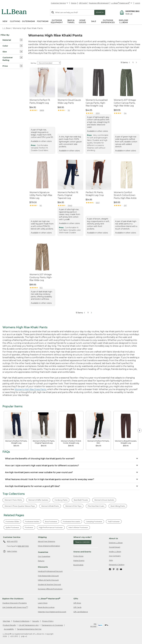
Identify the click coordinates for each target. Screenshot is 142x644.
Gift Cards (83, 3)
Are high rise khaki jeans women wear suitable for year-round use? (39, 472)
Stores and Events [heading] (82, 552)
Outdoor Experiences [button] (108, 21)
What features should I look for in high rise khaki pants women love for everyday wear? (50, 479)
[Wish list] (132, 14)
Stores (74, 3)
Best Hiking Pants (118, 506)
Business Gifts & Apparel (99, 3)
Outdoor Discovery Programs (14, 603)
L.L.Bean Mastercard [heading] (49, 599)
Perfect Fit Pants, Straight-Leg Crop (95, 194)
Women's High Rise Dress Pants (30, 389)
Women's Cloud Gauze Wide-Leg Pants (69, 101)
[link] (16, 426)
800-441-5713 (10, 542)
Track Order (82, 542)
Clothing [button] (15, 21)
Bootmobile (78, 565)
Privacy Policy (48, 621)
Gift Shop (77, 603)
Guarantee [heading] (43, 552)
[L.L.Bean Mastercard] (122, 3)
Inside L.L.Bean (115, 552)
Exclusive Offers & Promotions (50, 589)
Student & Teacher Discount (49, 584)
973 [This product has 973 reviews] (41, 288)
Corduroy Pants (61, 500)
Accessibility (9, 629)
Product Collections (21, 621)
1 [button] (133, 62)
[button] (12, 40)
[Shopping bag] (129, 11)
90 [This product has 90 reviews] (41, 205)
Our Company (115, 556)
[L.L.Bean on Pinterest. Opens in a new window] (114, 569)
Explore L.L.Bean (116, 543)
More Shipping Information (49, 546)
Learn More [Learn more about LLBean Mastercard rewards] (43, 603)
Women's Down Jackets (104, 500)
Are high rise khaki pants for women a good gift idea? (33, 486)
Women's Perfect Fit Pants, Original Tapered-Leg (68, 195)
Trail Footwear (114, 521)
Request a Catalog (117, 565)
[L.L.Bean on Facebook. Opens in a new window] (110, 569)
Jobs (111, 560)
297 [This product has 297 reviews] (125, 205)
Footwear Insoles (32, 521)
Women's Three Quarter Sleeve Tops (20, 506)
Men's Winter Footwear (78, 527)
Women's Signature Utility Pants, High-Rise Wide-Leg (41, 195)
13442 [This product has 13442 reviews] (70, 205)
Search (100, 12)
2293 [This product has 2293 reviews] (98, 113)
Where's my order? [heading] (83, 537)
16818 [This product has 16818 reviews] (42, 110)
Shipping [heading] (42, 537)
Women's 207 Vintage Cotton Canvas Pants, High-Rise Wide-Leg (125, 103)
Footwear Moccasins (71, 521)
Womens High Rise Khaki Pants (28, 28)
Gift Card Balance (81, 612)
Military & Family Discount (48, 580)
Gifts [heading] (76, 599)
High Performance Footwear (51, 527)
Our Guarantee (44, 556)
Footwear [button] (43, 21)
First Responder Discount (48, 576)
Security (36, 621)
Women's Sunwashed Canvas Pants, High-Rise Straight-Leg (97, 103)
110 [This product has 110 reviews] (69, 110)
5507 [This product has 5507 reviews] (98, 203)
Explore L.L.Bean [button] (124, 21)
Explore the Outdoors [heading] (13, 599)
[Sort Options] (49, 63)
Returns (41, 561)
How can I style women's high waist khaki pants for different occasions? (42, 466)
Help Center (10, 551)
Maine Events (79, 561)
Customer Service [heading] (12, 537)
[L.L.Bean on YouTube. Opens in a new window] (121, 569)
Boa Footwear (51, 521)
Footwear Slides (12, 521)
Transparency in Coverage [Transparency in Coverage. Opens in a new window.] (52, 625)
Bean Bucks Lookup (46, 607)
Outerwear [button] (28, 21)
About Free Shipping (47, 541)
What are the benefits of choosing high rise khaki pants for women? (40, 459)
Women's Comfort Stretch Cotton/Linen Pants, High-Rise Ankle (125, 195)
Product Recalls (9, 625)
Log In (138, 3)
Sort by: (34, 63)
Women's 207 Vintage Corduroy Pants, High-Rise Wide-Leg (41, 277)
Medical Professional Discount (50, 571)
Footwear (29, 527)
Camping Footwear (94, 521)
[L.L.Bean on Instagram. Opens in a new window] (117, 569)
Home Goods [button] (82, 21)
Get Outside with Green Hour (15, 607)
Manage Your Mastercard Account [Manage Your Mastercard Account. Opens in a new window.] (52, 612)
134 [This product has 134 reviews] (125, 113)
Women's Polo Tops (73, 506)
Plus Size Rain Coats (96, 506)
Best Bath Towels (81, 500)
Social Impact (115, 547)
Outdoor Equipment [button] (57, 21)
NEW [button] (5, 21)
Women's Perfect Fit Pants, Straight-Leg (40, 101)
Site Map (6, 621)
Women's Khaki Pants (50, 506)
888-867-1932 (23, 546)
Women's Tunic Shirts (13, 500)
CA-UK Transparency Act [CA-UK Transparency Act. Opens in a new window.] (29, 625)
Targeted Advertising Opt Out (29, 629)
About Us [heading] (113, 538)
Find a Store (78, 556)
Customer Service (60, 3)
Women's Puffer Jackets (38, 500)
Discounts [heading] (43, 567)
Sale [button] (94, 21)
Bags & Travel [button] (71, 21)
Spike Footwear (12, 527)
